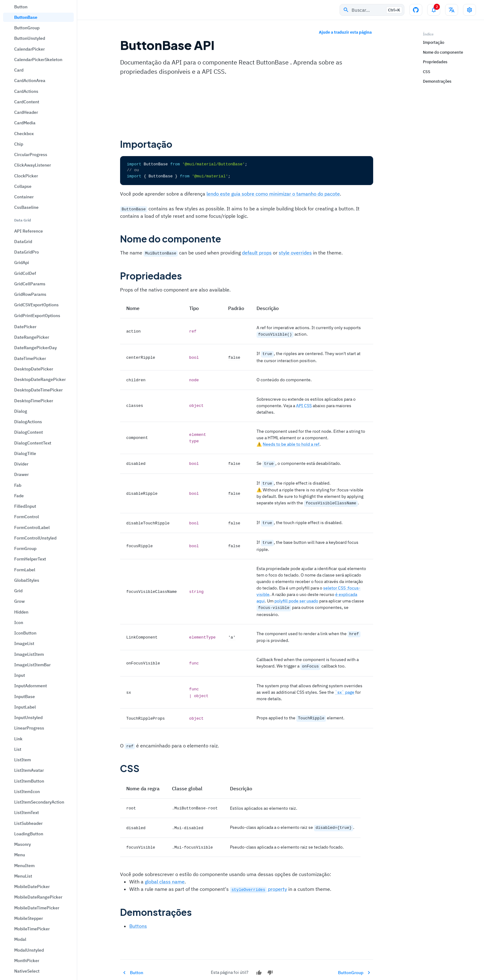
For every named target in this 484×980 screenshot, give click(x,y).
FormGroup (25, 548)
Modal (20, 939)
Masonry (23, 844)
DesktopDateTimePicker (38, 390)
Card (19, 70)
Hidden (21, 612)
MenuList (23, 876)
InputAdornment (31, 686)
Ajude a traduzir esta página (345, 33)
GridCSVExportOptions (36, 305)
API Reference (29, 231)
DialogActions (28, 422)
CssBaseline (26, 207)
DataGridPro (27, 252)
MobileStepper (29, 918)
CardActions (26, 91)
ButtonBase (26, 17)
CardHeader (26, 112)
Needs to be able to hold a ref (291, 442)
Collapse (23, 186)
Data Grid (23, 220)
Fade (19, 496)
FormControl (27, 517)
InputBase (25, 697)
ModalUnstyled (29, 950)
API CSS (304, 404)
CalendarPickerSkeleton (38, 60)
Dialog (21, 411)
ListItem (23, 760)
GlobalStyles (27, 580)
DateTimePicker (30, 358)
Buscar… (373, 10)
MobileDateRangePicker (38, 897)
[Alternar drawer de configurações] (469, 10)
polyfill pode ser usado (296, 596)
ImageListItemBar (32, 665)
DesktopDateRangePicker (40, 379)
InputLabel (25, 707)
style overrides (295, 252)
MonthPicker (27, 961)
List (18, 749)
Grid (18, 591)
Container (24, 197)
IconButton (25, 633)
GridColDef (25, 273)
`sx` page (345, 686)
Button (21, 7)
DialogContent (29, 432)
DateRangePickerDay (35, 348)
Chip (19, 144)
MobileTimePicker (32, 929)
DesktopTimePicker (34, 401)
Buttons (138, 918)
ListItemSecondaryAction (39, 802)
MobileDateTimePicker (37, 908)
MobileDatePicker (32, 887)
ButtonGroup (27, 28)
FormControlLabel (32, 527)
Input (20, 675)
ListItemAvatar (29, 770)
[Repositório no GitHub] (416, 10)
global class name (165, 874)
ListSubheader (28, 823)
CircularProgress (31, 155)
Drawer (21, 474)
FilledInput (25, 506)
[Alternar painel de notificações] (434, 10)
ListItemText (27, 813)
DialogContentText (33, 443)
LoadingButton (29, 834)
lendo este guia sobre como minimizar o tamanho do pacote (273, 193)
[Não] (270, 965)
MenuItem (24, 866)
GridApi (22, 263)
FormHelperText (30, 559)
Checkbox (24, 134)
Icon (19, 622)
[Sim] (259, 965)
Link (18, 739)
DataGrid (23, 242)
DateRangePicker (32, 337)
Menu (20, 855)
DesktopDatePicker (34, 369)
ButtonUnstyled (30, 38)
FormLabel (25, 570)
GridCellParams (30, 284)
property (259, 881)
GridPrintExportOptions (37, 316)
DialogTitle (25, 453)
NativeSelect (27, 971)
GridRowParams (30, 294)
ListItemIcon (27, 792)
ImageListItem (29, 654)
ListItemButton (29, 781)
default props (257, 252)
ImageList (24, 643)
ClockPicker (26, 176)
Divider (21, 464)
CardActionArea (30, 81)
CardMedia (25, 123)
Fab (18, 485)
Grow (19, 601)
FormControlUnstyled (35, 538)
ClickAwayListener (33, 165)
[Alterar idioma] (452, 10)
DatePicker (25, 327)
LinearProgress (29, 728)
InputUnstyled (28, 717)
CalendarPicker (29, 49)
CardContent (27, 102)
